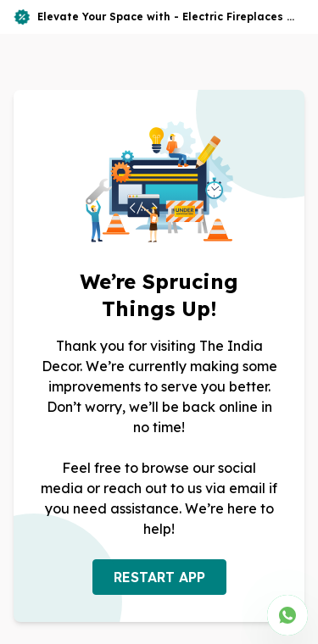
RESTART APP (159, 577)
